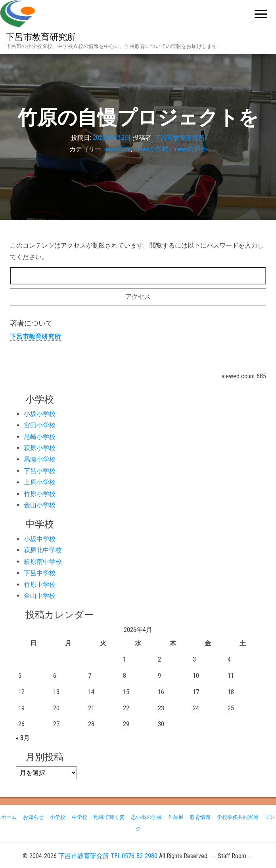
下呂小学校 (40, 471)
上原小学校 (40, 482)
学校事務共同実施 (238, 817)
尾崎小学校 (40, 437)
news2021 (117, 149)
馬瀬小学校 (40, 459)
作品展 (176, 817)
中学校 (80, 817)
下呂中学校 (40, 573)
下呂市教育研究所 (41, 37)
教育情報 (200, 817)
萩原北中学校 (43, 550)
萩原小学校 (40, 448)
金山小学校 (40, 505)
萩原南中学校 (43, 562)
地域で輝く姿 (109, 817)
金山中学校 (40, 596)
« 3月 (23, 738)
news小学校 (152, 149)
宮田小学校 (40, 425)
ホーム (9, 817)
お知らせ (33, 817)
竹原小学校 (40, 494)
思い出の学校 (146, 817)
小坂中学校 (40, 539)
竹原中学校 (40, 585)
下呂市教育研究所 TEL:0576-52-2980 (108, 856)
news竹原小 (191, 149)
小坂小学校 (40, 414)
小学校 (58, 817)
